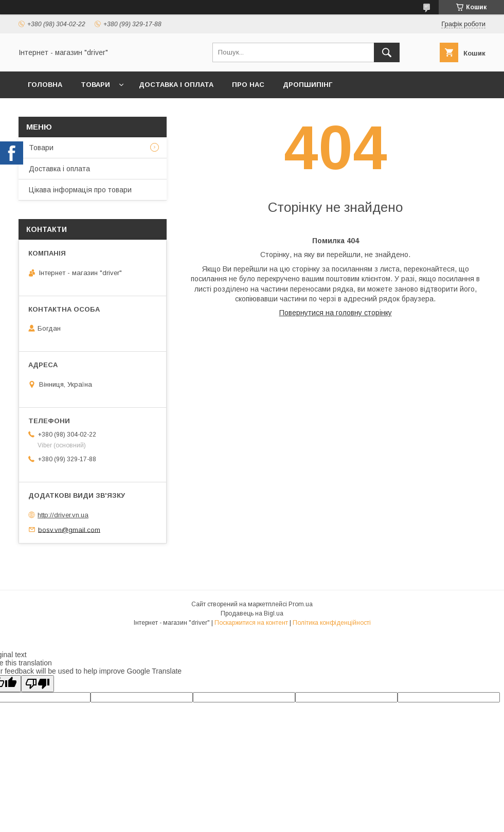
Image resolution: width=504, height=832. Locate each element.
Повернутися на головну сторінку (336, 313)
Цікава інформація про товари (80, 190)
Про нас (248, 85)
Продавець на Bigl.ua (252, 613)
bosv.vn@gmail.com (69, 529)
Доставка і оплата (176, 85)
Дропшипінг (308, 85)
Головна (45, 85)
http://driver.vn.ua (63, 515)
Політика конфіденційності (332, 623)
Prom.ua (301, 604)
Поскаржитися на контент (251, 623)
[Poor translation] (38, 684)
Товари (95, 85)
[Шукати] (387, 52)
